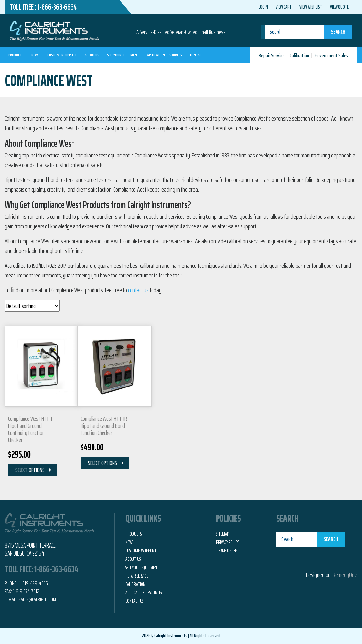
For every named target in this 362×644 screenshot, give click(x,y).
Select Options (30, 470)
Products (16, 55)
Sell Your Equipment (123, 55)
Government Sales (332, 55)
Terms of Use (226, 551)
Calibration (299, 55)
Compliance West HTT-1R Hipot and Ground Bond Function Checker (104, 426)
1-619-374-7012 (26, 591)
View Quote (339, 7)
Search (338, 32)
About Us (92, 55)
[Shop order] (32, 306)
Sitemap (222, 534)
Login (263, 7)
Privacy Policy (227, 542)
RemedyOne (345, 575)
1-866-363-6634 (57, 7)
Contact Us (199, 55)
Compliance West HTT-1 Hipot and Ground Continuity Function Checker (30, 429)
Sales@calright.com (37, 599)
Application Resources (164, 55)
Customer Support (62, 55)
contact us (138, 290)
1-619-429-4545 (33, 583)
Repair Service (271, 55)
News (35, 55)
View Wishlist (311, 7)
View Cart (284, 7)
